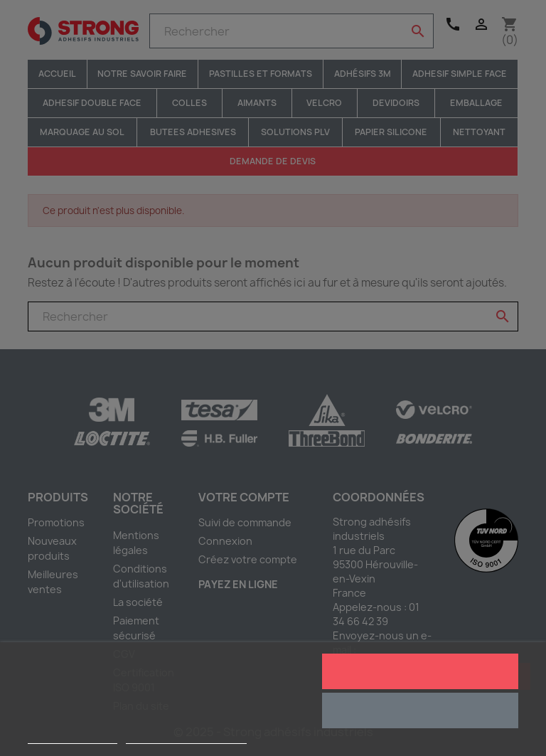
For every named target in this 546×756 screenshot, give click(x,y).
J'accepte (420, 671)
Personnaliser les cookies (186, 737)
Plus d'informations (73, 737)
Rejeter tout (420, 710)
